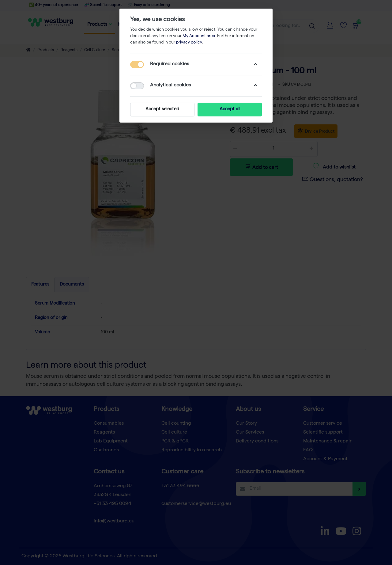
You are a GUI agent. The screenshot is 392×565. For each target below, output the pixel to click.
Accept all (230, 109)
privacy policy (189, 43)
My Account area (199, 36)
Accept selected (162, 109)
